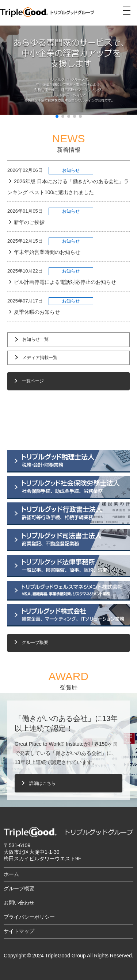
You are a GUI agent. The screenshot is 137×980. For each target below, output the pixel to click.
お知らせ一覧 (35, 339)
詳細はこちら (42, 783)
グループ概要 (35, 643)
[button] (5, 490)
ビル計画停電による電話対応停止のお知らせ (65, 282)
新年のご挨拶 (29, 222)
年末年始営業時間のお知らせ (47, 252)
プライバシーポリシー (29, 917)
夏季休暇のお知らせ (37, 312)
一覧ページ (33, 381)
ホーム (11, 874)
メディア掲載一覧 (40, 358)
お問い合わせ (19, 903)
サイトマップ (19, 931)
